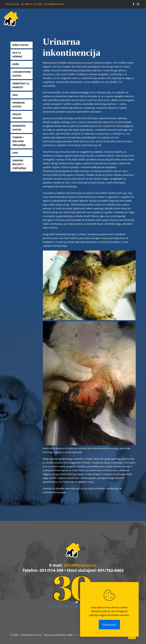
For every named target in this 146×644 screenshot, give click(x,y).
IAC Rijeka (79, 635)
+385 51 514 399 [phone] (33, 4)
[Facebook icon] (133, 4)
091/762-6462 (111, 570)
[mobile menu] (140, 18)
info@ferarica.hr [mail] (56, 4)
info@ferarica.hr (80, 565)
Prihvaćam (109, 625)
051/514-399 (51, 570)
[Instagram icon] (138, 4)
